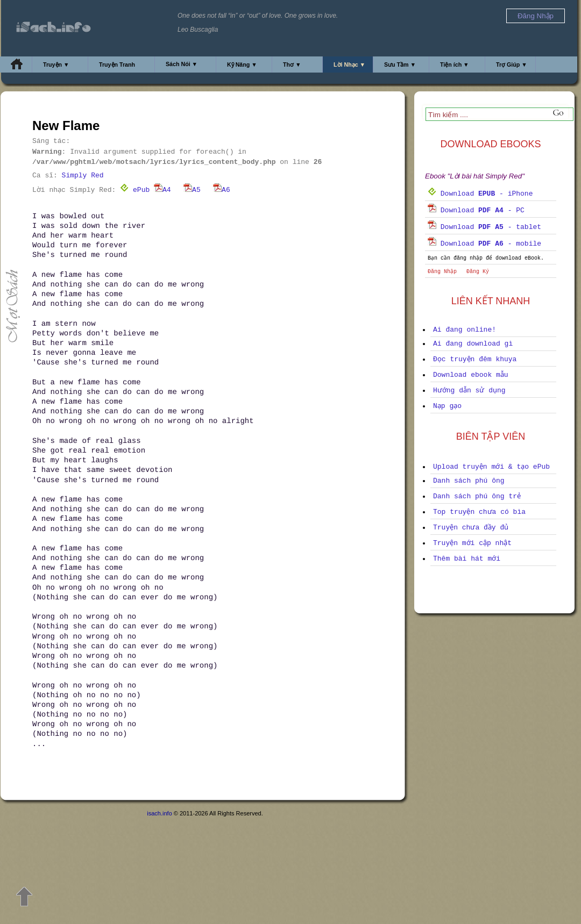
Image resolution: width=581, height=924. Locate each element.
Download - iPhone (480, 194)
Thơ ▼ (292, 65)
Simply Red (83, 176)
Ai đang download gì (473, 344)
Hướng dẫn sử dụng (469, 391)
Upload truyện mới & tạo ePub (491, 467)
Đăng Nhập (442, 272)
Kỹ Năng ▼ (242, 65)
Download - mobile (484, 244)
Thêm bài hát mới (467, 559)
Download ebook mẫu (471, 375)
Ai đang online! (465, 330)
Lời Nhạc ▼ (349, 65)
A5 (192, 190)
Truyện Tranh (117, 65)
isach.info (159, 813)
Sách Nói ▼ (182, 64)
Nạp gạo (447, 406)
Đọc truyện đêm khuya (475, 359)
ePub (135, 190)
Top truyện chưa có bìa (479, 512)
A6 (222, 190)
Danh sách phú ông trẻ (477, 496)
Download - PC (476, 210)
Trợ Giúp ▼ (512, 65)
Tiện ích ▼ (455, 65)
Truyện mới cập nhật (472, 543)
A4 (162, 190)
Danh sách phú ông (469, 481)
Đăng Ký (478, 272)
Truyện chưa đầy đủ (471, 528)
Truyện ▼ (56, 65)
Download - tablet (484, 227)
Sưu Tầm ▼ (400, 65)
